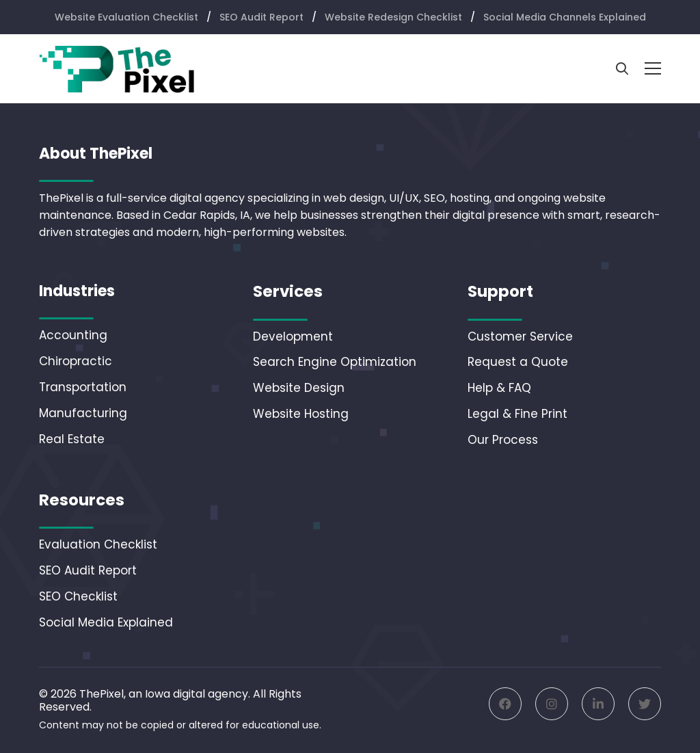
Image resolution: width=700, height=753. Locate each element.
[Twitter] (645, 704)
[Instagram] (552, 704)
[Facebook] (505, 704)
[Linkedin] (598, 704)
